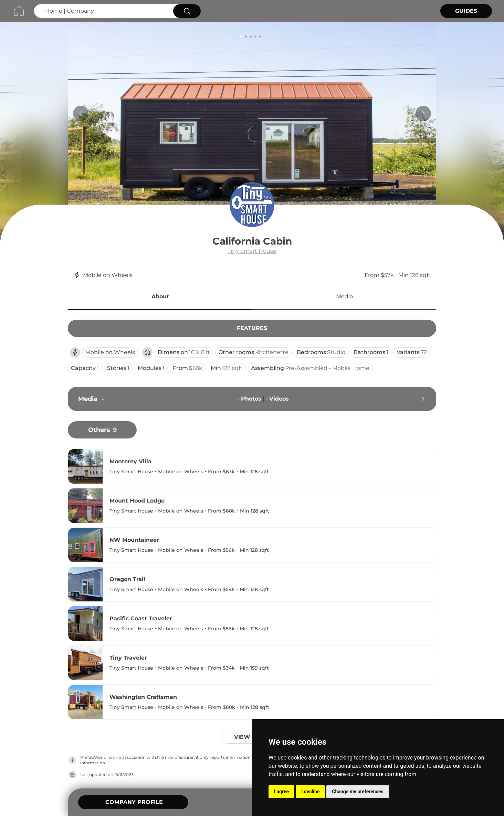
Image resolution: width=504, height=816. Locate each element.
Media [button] (344, 296)
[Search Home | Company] (103, 11)
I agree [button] (281, 792)
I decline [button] (310, 792)
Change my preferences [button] (358, 792)
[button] (160, 298)
